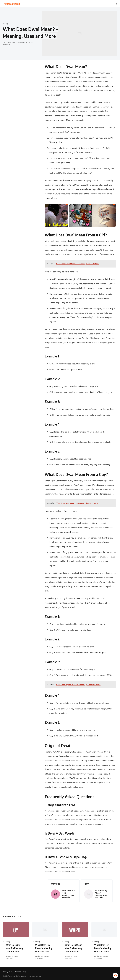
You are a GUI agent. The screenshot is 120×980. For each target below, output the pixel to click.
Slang (5, 23)
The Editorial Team (9, 42)
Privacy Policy (8, 972)
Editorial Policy (21, 972)
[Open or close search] (116, 4)
